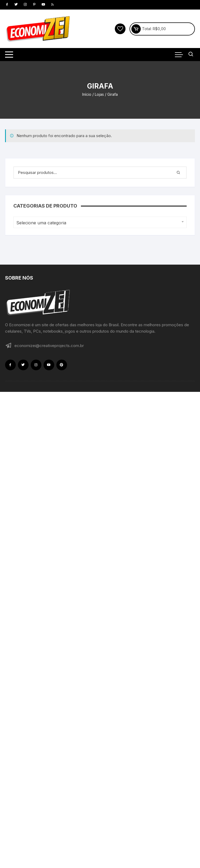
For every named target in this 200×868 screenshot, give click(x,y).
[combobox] (100, 222)
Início (87, 94)
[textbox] (99, 223)
